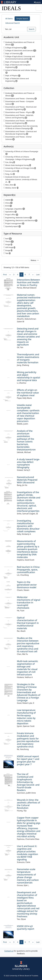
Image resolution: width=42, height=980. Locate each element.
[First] (5, 275)
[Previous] (10, 275)
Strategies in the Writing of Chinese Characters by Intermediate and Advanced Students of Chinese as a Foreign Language (29, 692)
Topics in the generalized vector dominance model (27, 585)
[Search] (15, 29)
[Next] (33, 275)
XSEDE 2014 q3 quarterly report (26, 927)
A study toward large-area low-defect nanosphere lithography (28, 463)
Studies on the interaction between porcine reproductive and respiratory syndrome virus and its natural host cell (28, 645)
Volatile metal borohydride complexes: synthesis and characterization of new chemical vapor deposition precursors (28, 413)
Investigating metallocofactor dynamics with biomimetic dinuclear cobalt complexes (28, 526)
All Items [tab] (9, 19)
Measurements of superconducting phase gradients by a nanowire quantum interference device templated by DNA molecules (28, 549)
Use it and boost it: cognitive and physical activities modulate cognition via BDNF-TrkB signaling (27, 853)
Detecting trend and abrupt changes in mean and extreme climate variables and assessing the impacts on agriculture (28, 337)
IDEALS (11, 8)
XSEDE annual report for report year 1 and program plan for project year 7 (28, 760)
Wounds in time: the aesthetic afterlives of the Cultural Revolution (28, 804)
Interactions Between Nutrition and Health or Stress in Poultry (28, 282)
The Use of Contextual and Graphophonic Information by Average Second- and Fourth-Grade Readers (28, 782)
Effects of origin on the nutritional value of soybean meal (28, 393)
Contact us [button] (9, 951)
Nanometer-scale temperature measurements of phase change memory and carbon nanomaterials (28, 876)
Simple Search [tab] (22, 19)
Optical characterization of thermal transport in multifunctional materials (28, 623)
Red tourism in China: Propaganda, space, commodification (28, 570)
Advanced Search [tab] (13, 23)
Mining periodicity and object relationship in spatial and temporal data (28, 376)
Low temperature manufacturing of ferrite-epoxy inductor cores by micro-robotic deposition (26, 717)
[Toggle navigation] (39, 8)
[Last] (38, 275)
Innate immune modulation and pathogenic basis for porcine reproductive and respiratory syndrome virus (28, 740)
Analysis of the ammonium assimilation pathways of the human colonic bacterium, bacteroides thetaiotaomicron (26, 440)
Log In (37, 2)
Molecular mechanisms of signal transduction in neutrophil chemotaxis (29, 602)
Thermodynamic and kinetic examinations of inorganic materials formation (28, 358)
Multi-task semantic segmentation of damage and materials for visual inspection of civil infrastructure (27, 668)
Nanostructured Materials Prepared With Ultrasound (27, 480)
